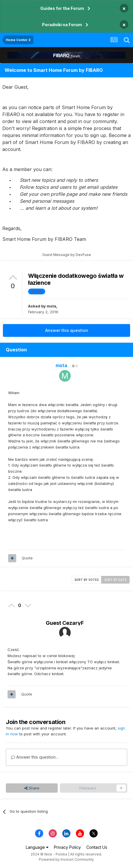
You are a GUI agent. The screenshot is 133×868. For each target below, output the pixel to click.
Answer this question (67, 330)
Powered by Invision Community (66, 859)
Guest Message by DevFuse (67, 255)
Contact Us (97, 847)
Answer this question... (35, 757)
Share (32, 788)
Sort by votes (86, 580)
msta (51, 306)
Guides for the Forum (62, 8)
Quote (27, 558)
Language (37, 847)
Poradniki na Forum (62, 25)
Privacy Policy (67, 847)
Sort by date (115, 580)
